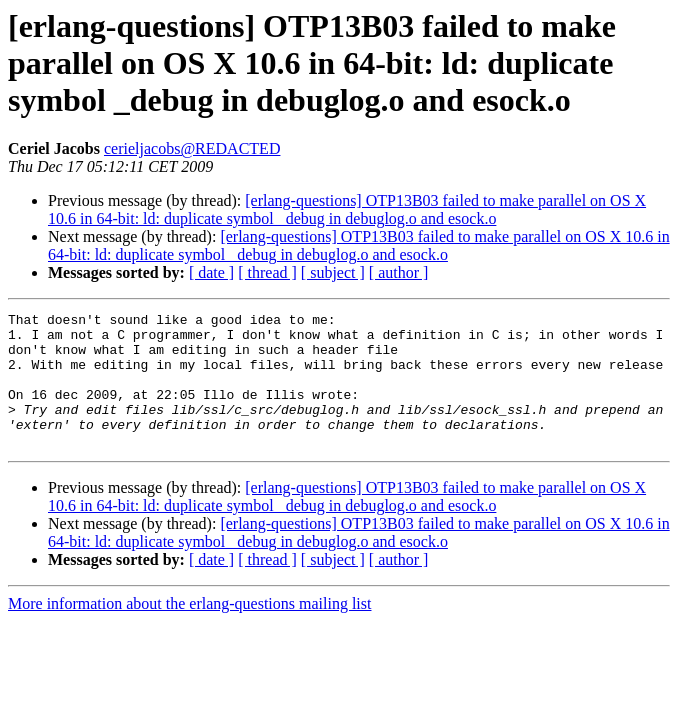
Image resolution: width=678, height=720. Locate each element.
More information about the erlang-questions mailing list (189, 630)
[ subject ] (333, 272)
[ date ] (211, 272)
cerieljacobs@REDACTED (192, 148)
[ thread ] (267, 272)
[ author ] (399, 272)
